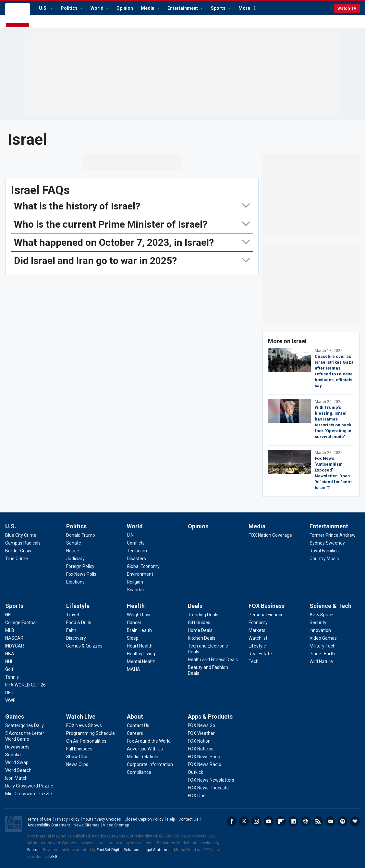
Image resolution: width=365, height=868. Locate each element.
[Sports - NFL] (9, 615)
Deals (195, 606)
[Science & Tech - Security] (318, 623)
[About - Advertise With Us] (145, 749)
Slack (306, 821)
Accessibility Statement (49, 825)
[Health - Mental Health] (141, 661)
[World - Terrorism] (137, 551)
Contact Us (189, 819)
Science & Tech (330, 606)
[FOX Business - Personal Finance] (266, 615)
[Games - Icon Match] (16, 778)
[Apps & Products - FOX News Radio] (205, 764)
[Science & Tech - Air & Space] (321, 615)
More (244, 8)
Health (136, 606)
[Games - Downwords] (17, 747)
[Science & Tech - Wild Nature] (321, 661)
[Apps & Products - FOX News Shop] (204, 757)
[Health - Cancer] (134, 623)
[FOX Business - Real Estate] (260, 654)
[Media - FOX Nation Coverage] (270, 535)
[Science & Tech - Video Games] (323, 638)
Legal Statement (157, 850)
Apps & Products (210, 717)
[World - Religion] (135, 582)
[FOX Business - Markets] (257, 630)
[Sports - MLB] (10, 630)
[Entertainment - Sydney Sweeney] (327, 543)
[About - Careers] (135, 733)
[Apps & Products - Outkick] (195, 772)
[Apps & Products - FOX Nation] (199, 741)
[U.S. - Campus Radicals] (23, 543)
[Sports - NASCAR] (14, 638)
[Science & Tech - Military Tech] (322, 646)
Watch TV (347, 8)
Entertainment (183, 8)
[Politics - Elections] (75, 582)
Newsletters (330, 821)
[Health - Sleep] (133, 638)
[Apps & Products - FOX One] (197, 796)
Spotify (343, 821)
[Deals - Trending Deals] (203, 615)
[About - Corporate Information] (150, 764)
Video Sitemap (116, 825)
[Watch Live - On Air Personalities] (86, 741)
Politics (70, 8)
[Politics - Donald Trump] (81, 535)
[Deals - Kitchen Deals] (202, 638)
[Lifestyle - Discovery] (76, 638)
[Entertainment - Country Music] (324, 559)
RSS (318, 821)
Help (171, 819)
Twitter (244, 821)
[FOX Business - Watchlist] (258, 638)
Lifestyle (78, 606)
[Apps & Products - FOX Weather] (201, 733)
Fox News (18, 16)
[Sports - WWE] (10, 700)
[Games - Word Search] (18, 770)
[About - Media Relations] (143, 757)
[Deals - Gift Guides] (199, 623)
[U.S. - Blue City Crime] (21, 535)
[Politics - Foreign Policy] (80, 566)
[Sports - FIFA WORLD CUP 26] (25, 685)
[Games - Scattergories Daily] (24, 725)
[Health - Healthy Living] (141, 654)
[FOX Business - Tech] (254, 661)
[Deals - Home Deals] (200, 630)
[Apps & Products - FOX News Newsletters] (211, 780)
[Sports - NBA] (10, 654)
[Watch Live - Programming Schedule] (91, 733)
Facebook (232, 821)
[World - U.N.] (131, 535)
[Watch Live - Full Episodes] (79, 749)
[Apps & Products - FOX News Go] (201, 725)
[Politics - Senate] (74, 543)
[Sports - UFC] (9, 693)
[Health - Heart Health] (140, 646)
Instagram (256, 821)
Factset (34, 850)
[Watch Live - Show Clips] (77, 757)
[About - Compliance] (139, 772)
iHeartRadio (355, 821)
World (97, 8)
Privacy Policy (67, 819)
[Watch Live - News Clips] (77, 764)
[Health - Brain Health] (139, 630)
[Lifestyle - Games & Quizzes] (84, 646)
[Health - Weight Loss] (139, 615)
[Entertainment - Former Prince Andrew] (333, 535)
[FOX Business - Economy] (258, 623)
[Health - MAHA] (134, 669)
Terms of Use (39, 819)
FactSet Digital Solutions (119, 850)
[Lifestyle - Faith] (71, 630)
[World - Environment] (140, 574)
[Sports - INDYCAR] (15, 646)
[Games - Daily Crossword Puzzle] (29, 786)
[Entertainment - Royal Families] (324, 551)
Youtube (269, 821)
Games (15, 717)
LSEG (53, 857)
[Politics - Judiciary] (75, 559)
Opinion (125, 8)
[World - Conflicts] (136, 543)
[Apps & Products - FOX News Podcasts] (208, 788)
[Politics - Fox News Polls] (81, 574)
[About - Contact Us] (138, 725)
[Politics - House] (73, 551)
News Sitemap (86, 825)
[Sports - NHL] (9, 661)
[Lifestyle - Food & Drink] (79, 623)
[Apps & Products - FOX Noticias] (201, 749)
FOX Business (267, 606)
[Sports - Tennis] (12, 677)
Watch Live (81, 717)
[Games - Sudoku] (13, 755)
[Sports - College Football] (21, 623)
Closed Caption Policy (144, 819)
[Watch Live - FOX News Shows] (84, 725)
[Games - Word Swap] (17, 762)
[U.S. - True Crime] (17, 559)
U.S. (44, 8)
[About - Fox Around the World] (149, 741)
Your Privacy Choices (102, 819)
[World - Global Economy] (143, 566)
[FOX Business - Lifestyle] (257, 646)
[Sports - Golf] (9, 669)
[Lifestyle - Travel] (73, 615)
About (135, 717)
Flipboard (281, 821)
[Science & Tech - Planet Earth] (322, 654)
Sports (219, 8)
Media (148, 8)
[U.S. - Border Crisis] (18, 551)
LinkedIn (293, 821)
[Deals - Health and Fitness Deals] (213, 660)
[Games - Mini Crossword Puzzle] (29, 794)
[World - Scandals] (136, 590)
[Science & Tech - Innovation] (320, 630)
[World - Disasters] (136, 559)
